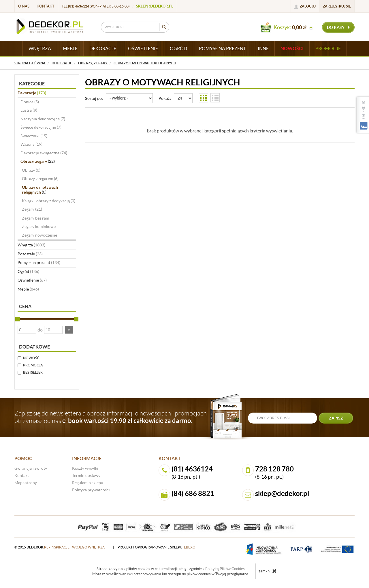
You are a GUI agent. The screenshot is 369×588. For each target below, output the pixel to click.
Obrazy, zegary (38, 161)
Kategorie (32, 84)
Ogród (28, 271)
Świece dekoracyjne (41, 127)
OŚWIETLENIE (143, 48)
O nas (24, 6)
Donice (30, 102)
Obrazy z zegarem (40, 179)
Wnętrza (31, 245)
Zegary (32, 209)
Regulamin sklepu (88, 483)
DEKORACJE (103, 48)
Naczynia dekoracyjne (43, 119)
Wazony (31, 144)
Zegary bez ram (35, 218)
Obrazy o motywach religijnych (40, 190)
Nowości (292, 48)
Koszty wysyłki (85, 468)
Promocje (328, 48)
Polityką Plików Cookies (225, 569)
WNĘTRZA (40, 48)
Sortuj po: (94, 98)
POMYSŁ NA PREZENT (222, 48)
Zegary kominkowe (39, 226)
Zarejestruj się (337, 6)
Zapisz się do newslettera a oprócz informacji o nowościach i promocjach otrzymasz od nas (111, 417)
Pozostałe (30, 254)
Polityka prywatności (91, 490)
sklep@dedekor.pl (155, 6)
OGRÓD (178, 48)
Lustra (29, 110)
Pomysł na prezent (39, 263)
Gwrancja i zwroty (31, 468)
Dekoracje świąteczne (44, 153)
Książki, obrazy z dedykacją (49, 201)
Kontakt (46, 6)
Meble (28, 289)
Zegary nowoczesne (39, 235)
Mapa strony (26, 483)
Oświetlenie (32, 280)
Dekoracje (32, 93)
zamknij (268, 571)
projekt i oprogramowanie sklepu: (157, 547)
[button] (69, 330)
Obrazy (31, 170)
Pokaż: (165, 98)
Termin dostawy (86, 475)
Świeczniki (34, 136)
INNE (263, 48)
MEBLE (70, 48)
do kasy (338, 27)
